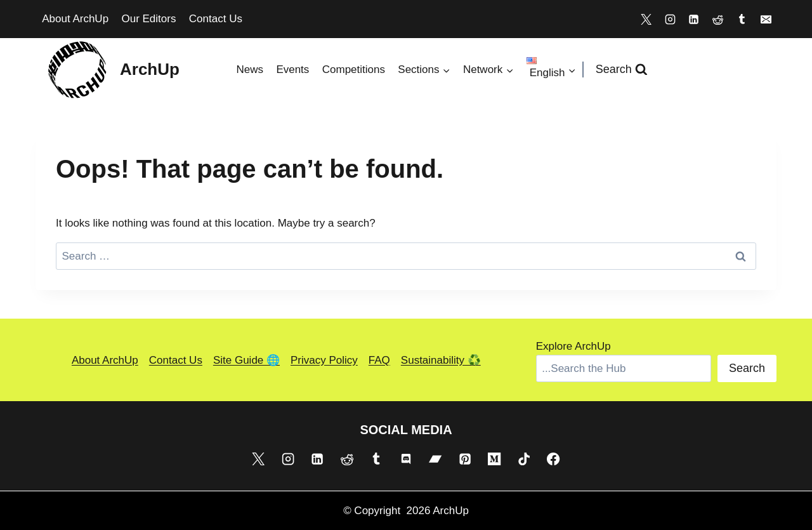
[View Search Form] (622, 70)
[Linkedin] (694, 19)
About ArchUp (75, 19)
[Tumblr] (742, 19)
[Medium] (494, 458)
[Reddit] (718, 19)
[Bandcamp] (435, 458)
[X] (646, 19)
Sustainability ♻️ (441, 360)
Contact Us (216, 19)
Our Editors (148, 19)
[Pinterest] (465, 458)
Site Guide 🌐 (246, 360)
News (250, 70)
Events (292, 70)
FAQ (379, 360)
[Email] (766, 19)
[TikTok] (524, 458)
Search (747, 368)
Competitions (354, 70)
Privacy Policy (324, 360)
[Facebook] (553, 458)
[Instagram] (670, 19)
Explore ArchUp (573, 346)
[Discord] (406, 458)
